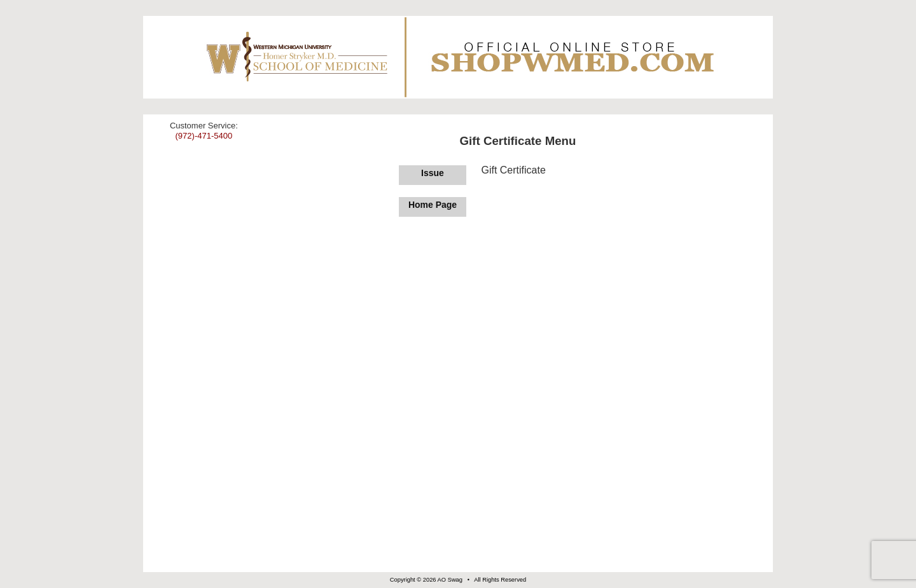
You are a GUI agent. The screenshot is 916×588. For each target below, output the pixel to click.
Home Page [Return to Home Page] (433, 205)
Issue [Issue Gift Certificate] (433, 173)
